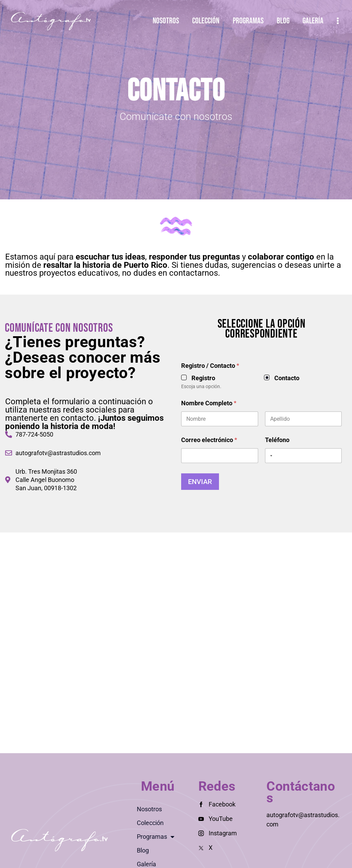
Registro (290, 378)
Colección (150, 823)
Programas (156, 837)
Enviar (287, 482)
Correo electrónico (296, 440)
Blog (143, 850)
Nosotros (149, 809)
